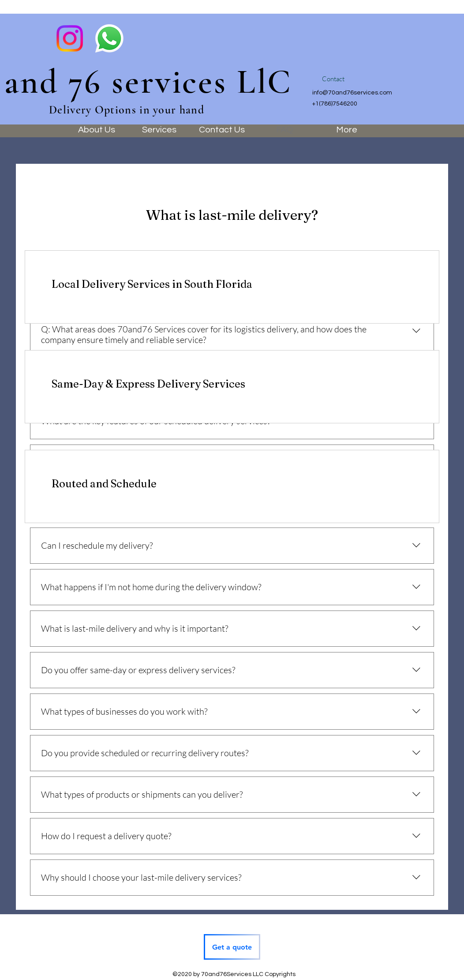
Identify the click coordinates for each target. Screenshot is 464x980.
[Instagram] (70, 38)
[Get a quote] (232, 947)
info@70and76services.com (352, 93)
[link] (232, 284)
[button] (333, 79)
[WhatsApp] (109, 38)
